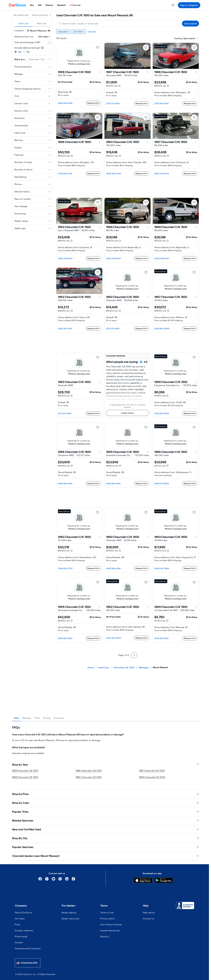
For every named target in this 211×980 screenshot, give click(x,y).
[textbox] (189, 38)
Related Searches (106, 817)
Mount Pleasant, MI (39, 31)
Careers (19, 939)
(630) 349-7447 (114, 258)
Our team (20, 915)
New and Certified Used (106, 826)
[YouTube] (53, 876)
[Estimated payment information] (119, 86)
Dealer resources (70, 915)
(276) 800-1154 (162, 103)
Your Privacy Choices (111, 921)
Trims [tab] (37, 718)
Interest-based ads (110, 927)
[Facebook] (40, 876)
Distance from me (24, 37)
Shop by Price (106, 790)
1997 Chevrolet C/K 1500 (152, 771)
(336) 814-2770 (65, 568)
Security (104, 933)
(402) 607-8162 (162, 413)
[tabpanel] (106, 738)
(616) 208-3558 (65, 103)
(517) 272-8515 (113, 103)
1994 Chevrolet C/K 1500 (152, 777)
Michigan (144, 667)
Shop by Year (106, 765)
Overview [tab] (59, 718)
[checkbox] (49, 42)
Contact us (149, 915)
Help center (149, 909)
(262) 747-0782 (65, 329)
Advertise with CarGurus (28, 945)
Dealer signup (69, 909)
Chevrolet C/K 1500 (124, 667)
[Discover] (76, 5)
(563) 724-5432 (162, 174)
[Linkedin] (67, 876)
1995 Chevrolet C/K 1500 (89, 777)
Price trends (21, 933)
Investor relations (24, 927)
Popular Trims (106, 808)
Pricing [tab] (47, 718)
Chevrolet (63, 32)
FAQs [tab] (16, 718)
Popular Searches (106, 843)
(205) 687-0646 (162, 329)
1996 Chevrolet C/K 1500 (25, 777)
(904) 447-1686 (162, 568)
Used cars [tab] (24, 23)
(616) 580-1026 (65, 483)
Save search (190, 23)
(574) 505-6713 (161, 638)
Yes (20, 52)
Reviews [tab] (27, 718)
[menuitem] (32, 5)
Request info (93, 103)
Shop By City (106, 835)
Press (18, 921)
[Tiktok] (73, 876)
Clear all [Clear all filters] (92, 32)
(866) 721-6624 (162, 483)
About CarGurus (23, 909)
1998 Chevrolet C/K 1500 (89, 771)
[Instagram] (60, 876)
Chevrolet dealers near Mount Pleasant (106, 852)
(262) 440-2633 (114, 638)
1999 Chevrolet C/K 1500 (25, 771)
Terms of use (107, 909)
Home (91, 667)
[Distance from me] (43, 37)
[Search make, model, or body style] (118, 24)
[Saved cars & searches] (173, 5)
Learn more (128, 413)
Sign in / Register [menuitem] (189, 5)
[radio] (16, 52)
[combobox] (42, 15)
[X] (47, 876)
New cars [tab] (42, 23)
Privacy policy (107, 915)
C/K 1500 (79, 32)
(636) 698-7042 (114, 174)
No (28, 52)
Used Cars (104, 667)
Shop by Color (106, 799)
